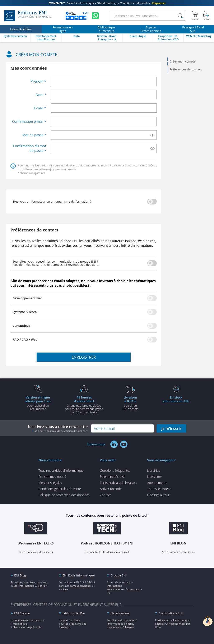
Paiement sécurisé (113, 477)
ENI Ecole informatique (79, 575)
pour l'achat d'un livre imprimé (38, 403)
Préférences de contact (186, 69)
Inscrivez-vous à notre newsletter (58, 428)
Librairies (153, 470)
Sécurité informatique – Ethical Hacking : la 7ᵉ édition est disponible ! (107, 3)
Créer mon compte (183, 61)
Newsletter (155, 477)
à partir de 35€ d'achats (130, 403)
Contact (105, 495)
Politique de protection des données (64, 495)
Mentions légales (50, 483)
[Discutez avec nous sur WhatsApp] (95, 16)
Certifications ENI (171, 613)
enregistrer (84, 357)
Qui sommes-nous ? (52, 477)
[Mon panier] (195, 16)
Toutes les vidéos (159, 489)
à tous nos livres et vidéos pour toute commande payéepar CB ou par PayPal (84, 405)
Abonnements (157, 483)
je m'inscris (171, 428)
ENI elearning (120, 613)
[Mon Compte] (206, 16)
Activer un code (111, 489)
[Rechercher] (180, 16)
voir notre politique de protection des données (61, 431)
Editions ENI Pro (74, 613)
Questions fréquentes (115, 470)
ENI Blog (20, 575)
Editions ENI (28, 16)
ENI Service (22, 613)
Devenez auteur (158, 495)
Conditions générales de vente (60, 489)
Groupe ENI (119, 575)
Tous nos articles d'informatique (61, 470)
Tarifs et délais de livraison (118, 483)
